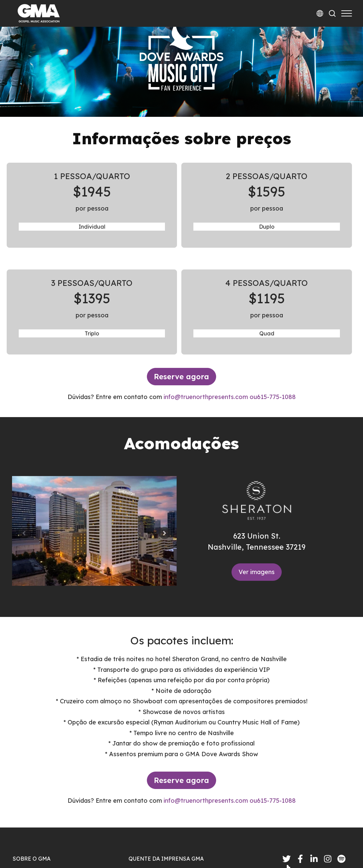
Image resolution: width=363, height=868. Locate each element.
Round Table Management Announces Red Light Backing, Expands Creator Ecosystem (198, 814)
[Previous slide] (24, 438)
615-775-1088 (276, 302)
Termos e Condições (321, 845)
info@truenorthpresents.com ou (210, 302)
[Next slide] (165, 438)
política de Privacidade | (256, 845)
